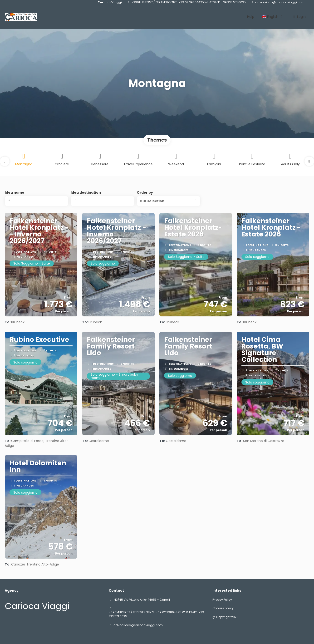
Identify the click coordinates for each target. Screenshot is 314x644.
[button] (5, 161)
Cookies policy (223, 608)
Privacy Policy (222, 600)
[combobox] (102, 201)
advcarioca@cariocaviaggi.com (280, 2)
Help (251, 17)
